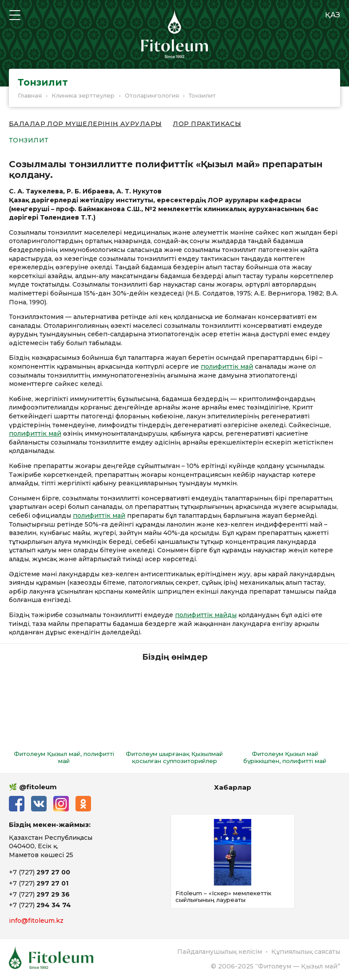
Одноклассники (83, 804)
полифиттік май (227, 366)
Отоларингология (152, 95)
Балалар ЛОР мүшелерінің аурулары (85, 124)
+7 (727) (40, 872)
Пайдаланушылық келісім (220, 952)
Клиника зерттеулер (83, 95)
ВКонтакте (39, 804)
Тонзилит (29, 140)
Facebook (17, 804)
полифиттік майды (206, 615)
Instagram (61, 804)
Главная (30, 95)
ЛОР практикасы (207, 124)
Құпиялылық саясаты (306, 952)
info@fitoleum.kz (36, 921)
